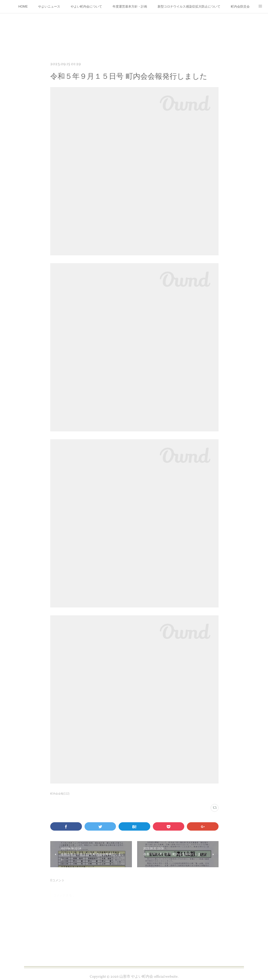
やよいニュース (49, 7)
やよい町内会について (86, 7)
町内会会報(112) (60, 794)
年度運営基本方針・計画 (130, 7)
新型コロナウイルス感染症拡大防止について (189, 7)
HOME (23, 7)
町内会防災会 (240, 7)
